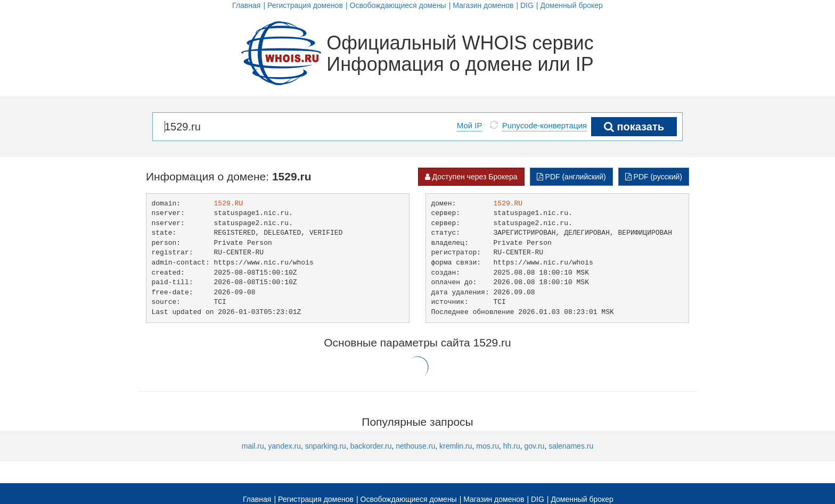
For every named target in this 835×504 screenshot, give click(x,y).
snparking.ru (326, 446)
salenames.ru (571, 446)
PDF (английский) (571, 177)
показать (634, 127)
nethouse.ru (415, 446)
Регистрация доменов (305, 5)
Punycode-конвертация (545, 125)
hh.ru (512, 446)
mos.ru (488, 446)
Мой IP (470, 125)
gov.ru (535, 446)
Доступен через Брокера (471, 177)
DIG (527, 5)
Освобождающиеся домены (398, 5)
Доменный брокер (571, 5)
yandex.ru (285, 446)
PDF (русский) (654, 177)
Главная (246, 5)
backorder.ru (371, 446)
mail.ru (253, 446)
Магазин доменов (483, 5)
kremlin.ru (456, 446)
